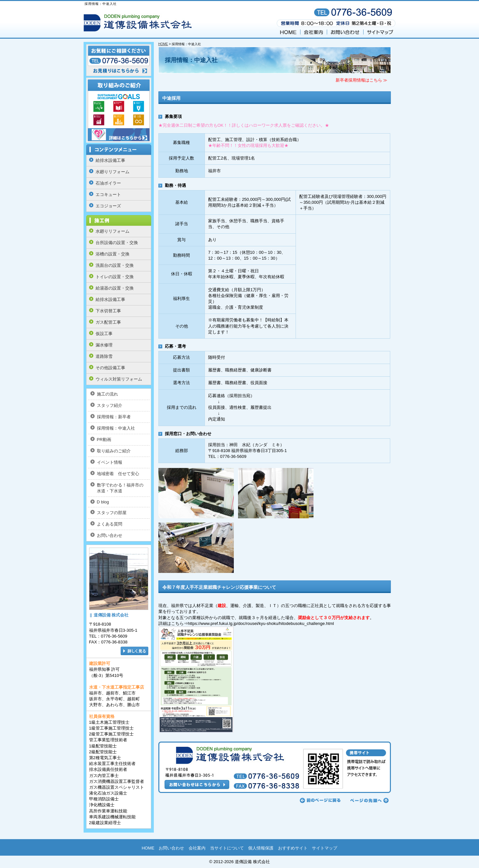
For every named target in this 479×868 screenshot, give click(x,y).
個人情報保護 (261, 848)
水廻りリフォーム (113, 172)
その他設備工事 (110, 368)
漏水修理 (104, 345)
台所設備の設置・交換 (117, 243)
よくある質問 (110, 524)
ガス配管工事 (108, 322)
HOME (288, 32)
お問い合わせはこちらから (275, 767)
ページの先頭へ (368, 800)
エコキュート (108, 194)
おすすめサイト (293, 848)
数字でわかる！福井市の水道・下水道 (120, 488)
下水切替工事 (108, 311)
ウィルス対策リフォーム (119, 379)
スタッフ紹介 (110, 405)
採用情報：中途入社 (116, 428)
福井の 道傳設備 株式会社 (139, 23)
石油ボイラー (108, 183)
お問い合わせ (345, 32)
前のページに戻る (320, 800)
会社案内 (314, 32)
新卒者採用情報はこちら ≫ (362, 80)
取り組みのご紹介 (114, 451)
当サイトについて (227, 848)
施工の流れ (107, 394)
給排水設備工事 (110, 160)
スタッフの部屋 (112, 513)
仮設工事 (104, 334)
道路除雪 (104, 356)
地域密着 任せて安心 (118, 474)
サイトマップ (380, 32)
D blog (103, 502)
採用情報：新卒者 (114, 417)
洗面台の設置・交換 (115, 265)
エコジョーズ (108, 206)
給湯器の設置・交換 (115, 288)
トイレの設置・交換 (115, 277)
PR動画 (104, 440)
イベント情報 (110, 462)
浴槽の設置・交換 (113, 254)
